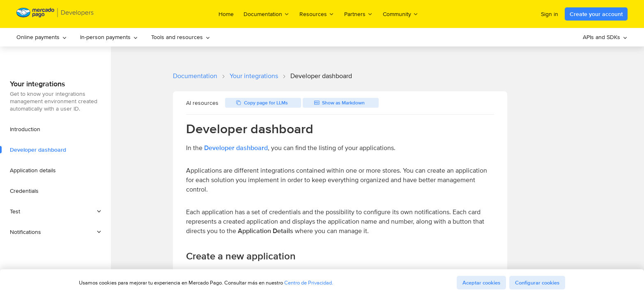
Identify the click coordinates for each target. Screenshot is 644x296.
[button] (55, 211)
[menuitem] (42, 37)
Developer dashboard (236, 148)
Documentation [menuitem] (267, 14)
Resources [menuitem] (317, 14)
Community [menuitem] (401, 14)
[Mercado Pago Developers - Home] (55, 14)
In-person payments (109, 37)
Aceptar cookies (481, 283)
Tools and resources (181, 37)
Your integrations (254, 76)
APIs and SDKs (605, 37)
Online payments (42, 37)
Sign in (550, 14)
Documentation (195, 76)
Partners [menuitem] (359, 14)
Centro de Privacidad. (309, 283)
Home (226, 14)
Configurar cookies (537, 283)
